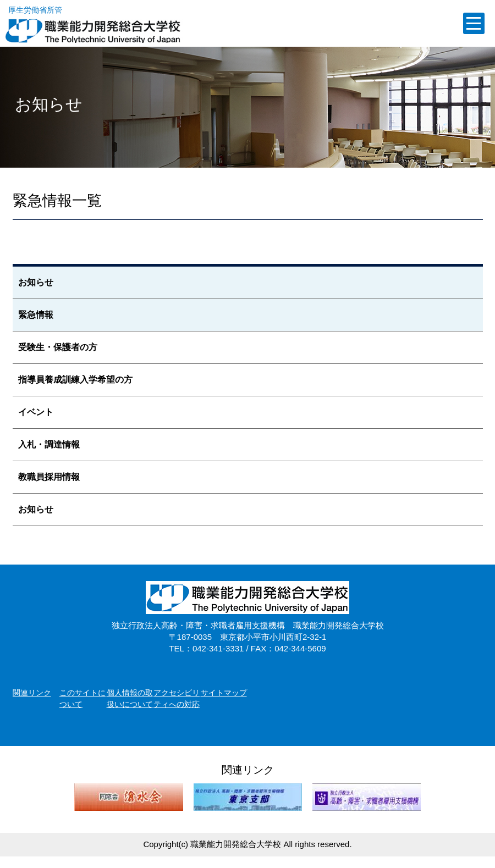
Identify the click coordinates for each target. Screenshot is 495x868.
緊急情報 (36, 315)
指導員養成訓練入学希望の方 (75, 380)
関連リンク (32, 693)
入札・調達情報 (49, 444)
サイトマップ (224, 693)
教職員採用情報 (49, 477)
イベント (36, 412)
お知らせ (36, 282)
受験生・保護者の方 (58, 347)
